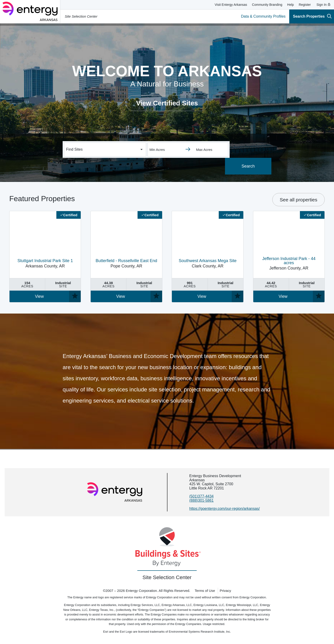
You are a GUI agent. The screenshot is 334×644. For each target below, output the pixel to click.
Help (291, 5)
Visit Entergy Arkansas (231, 5)
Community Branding (267, 5)
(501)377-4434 (201, 496)
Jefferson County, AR (289, 263)
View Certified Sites (167, 103)
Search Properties (312, 16)
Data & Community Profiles (263, 16)
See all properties (299, 200)
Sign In (324, 5)
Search (250, 166)
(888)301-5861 (201, 500)
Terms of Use (205, 591)
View (39, 296)
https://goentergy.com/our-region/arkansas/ (225, 509)
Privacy (225, 591)
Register (305, 5)
